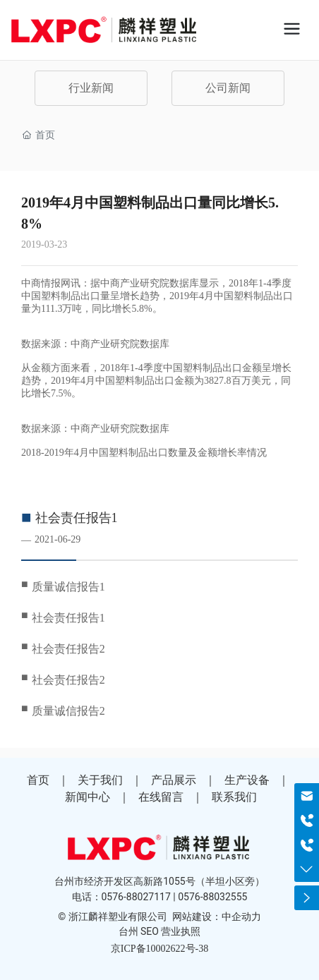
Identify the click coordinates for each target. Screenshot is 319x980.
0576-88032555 (212, 897)
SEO (150, 931)
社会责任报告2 (68, 649)
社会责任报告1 (77, 518)
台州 (128, 931)
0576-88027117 (136, 897)
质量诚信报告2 (68, 711)
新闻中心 (88, 797)
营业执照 (181, 931)
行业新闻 (91, 88)
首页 (38, 780)
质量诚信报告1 (68, 587)
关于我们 (100, 780)
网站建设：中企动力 (217, 917)
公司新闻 (228, 88)
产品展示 (174, 780)
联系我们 (234, 797)
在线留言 (161, 797)
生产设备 (247, 780)
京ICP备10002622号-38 (159, 949)
